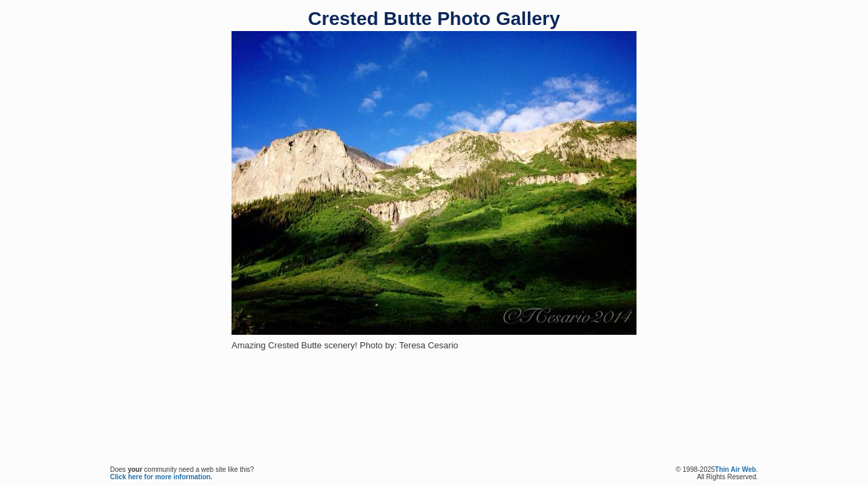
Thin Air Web (735, 469)
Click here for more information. (161, 477)
